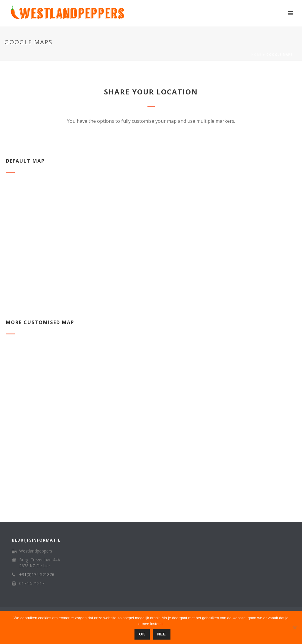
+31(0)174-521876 (37, 575)
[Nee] (295, 627)
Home (257, 55)
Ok (142, 634)
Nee (162, 634)
